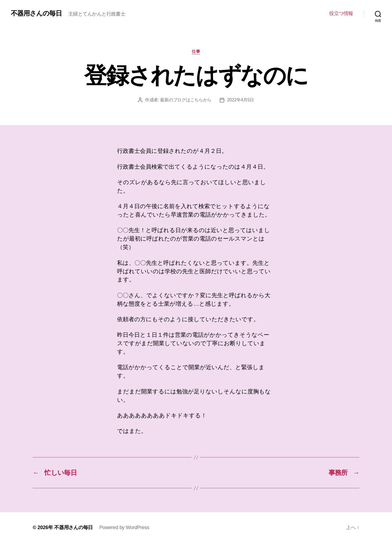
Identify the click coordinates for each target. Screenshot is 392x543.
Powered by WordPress (124, 527)
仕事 (196, 51)
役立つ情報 (341, 13)
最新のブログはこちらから (186, 100)
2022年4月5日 (241, 100)
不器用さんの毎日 (36, 13)
